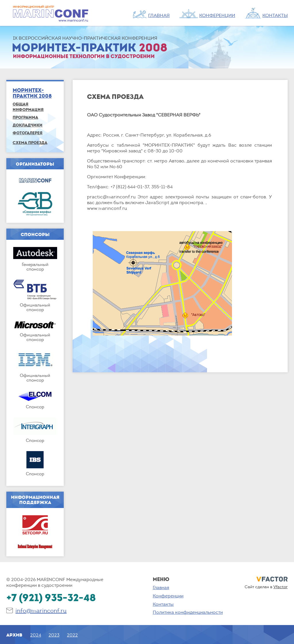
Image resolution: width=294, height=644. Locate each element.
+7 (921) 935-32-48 (51, 597)
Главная (161, 587)
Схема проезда (30, 142)
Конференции (168, 596)
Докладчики (28, 125)
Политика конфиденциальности (188, 612)
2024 (36, 635)
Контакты (163, 604)
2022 (72, 635)
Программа (25, 117)
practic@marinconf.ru (111, 197)
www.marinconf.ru (107, 208)
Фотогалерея (28, 133)
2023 (54, 635)
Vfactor (281, 587)
